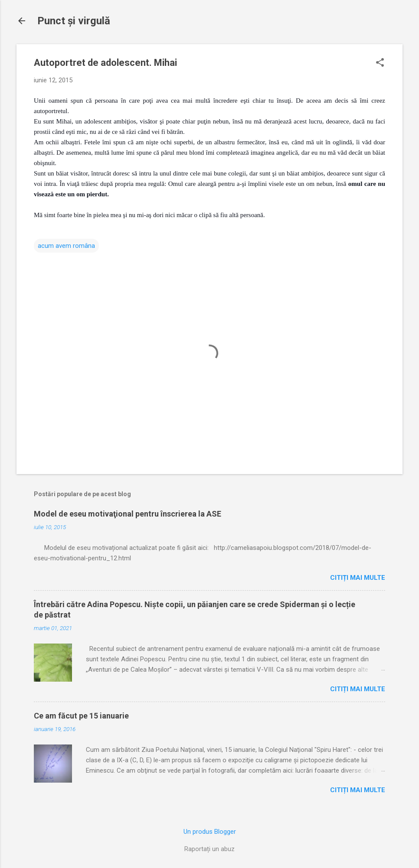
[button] (380, 63)
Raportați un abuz (209, 849)
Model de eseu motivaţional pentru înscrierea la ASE (128, 514)
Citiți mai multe (358, 578)
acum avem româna (66, 246)
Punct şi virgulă (74, 21)
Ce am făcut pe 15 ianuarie (81, 716)
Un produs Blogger (210, 832)
